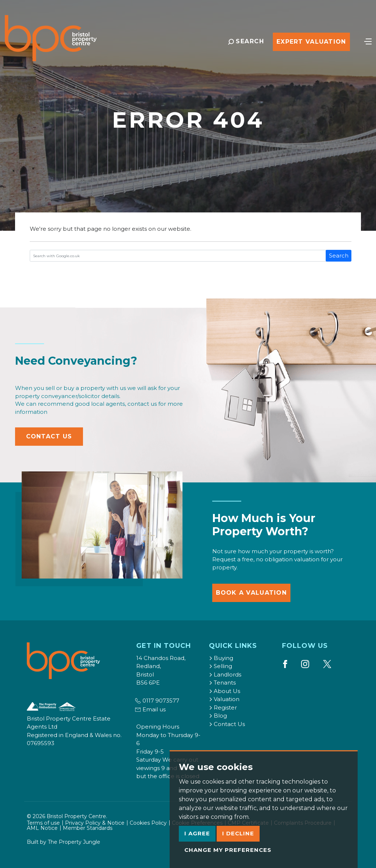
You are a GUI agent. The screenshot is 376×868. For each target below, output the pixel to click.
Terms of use (43, 823)
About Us (225, 691)
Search (339, 256)
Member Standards (88, 828)
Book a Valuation (251, 593)
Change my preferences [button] (228, 850)
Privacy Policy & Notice (95, 823)
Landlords (225, 674)
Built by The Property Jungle (64, 842)
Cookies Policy (148, 823)
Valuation (224, 699)
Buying (221, 658)
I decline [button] (238, 833)
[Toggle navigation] (368, 41)
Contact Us (49, 436)
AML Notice (42, 828)
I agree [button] (197, 833)
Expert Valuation (311, 42)
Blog (218, 716)
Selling (220, 666)
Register (223, 707)
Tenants (222, 683)
